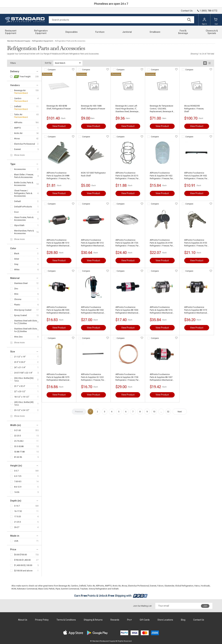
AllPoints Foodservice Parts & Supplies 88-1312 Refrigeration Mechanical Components (92, 243)
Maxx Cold (43, 589)
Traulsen (84, 589)
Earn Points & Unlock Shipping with (111, 596)
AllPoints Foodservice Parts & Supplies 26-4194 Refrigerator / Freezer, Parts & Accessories (162, 243)
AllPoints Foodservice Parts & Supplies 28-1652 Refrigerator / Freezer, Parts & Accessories (197, 176)
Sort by (48, 63)
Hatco (197, 586)
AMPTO (18, 128)
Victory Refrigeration (98, 589)
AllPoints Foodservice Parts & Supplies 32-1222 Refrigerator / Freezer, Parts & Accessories (93, 377)
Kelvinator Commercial (27, 589)
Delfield (18, 106)
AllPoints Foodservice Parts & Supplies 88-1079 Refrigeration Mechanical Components (58, 377)
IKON (14, 589)
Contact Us (187, 11)
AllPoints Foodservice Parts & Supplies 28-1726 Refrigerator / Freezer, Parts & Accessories (128, 243)
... (161, 412)
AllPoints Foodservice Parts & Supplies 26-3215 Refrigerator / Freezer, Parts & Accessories (128, 176)
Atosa (17, 139)
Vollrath (115, 589)
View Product (59, 126)
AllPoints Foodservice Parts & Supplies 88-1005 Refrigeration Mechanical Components (58, 310)
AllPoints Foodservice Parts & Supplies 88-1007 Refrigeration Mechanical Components (161, 377)
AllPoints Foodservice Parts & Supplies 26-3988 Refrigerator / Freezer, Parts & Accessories (59, 176)
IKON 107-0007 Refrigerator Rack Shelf (93, 174)
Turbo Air (18, 114)
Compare (52, 70)
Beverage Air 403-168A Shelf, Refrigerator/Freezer (93, 107)
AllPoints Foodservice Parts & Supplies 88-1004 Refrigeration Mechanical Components (127, 310)
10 (154, 412)
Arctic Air (18, 133)
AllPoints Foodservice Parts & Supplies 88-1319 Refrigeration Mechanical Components (196, 310)
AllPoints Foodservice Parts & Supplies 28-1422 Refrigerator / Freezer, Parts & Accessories (162, 176)
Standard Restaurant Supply (18, 41)
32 (168, 412)
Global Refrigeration (184, 586)
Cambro (18, 98)
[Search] (121, 20)
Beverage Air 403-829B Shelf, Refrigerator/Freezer (59, 107)
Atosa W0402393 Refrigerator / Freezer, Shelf (194, 109)
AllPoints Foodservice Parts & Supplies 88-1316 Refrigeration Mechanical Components (161, 310)
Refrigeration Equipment (42, 41)
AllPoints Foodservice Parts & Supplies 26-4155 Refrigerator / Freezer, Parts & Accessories (197, 243)
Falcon (160, 586)
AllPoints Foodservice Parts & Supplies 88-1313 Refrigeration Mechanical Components (58, 243)
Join (205, 606)
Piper (58, 589)
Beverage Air (20, 90)
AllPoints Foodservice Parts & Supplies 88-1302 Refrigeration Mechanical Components (92, 310)
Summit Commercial (70, 589)
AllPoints (18, 122)
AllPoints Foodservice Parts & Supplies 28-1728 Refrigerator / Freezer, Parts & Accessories (128, 377)
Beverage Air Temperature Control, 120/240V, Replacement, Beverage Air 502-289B (162, 109)
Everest (17, 149)
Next (180, 412)
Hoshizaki (205, 586)
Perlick (52, 589)
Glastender (169, 586)
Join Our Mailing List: (143, 606)
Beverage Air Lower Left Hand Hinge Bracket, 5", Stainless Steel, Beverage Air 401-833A (127, 109)
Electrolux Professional (25, 144)
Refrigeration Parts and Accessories (70, 41)
